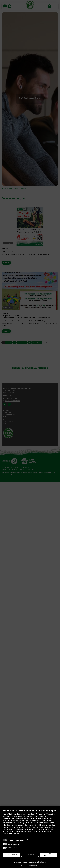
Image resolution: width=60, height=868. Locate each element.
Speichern (30, 855)
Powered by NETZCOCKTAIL (30, 866)
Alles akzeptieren (49, 855)
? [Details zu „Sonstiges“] (20, 848)
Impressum (17, 862)
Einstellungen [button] (42, 862)
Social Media (13, 844)
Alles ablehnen (11, 855)
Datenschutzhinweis (29, 862)
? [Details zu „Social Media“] (21, 844)
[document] (30, 823)
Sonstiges (12, 848)
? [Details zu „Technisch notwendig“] (28, 840)
